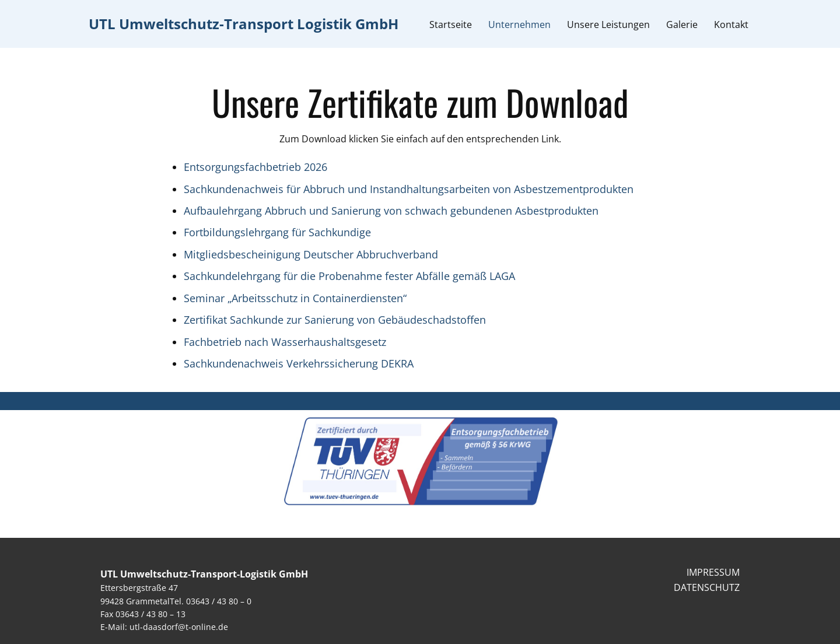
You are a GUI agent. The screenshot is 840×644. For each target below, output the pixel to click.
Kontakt (731, 24)
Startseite (451, 24)
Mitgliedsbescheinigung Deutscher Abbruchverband (311, 254)
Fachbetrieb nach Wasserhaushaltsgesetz (285, 342)
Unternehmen (519, 24)
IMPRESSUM (713, 572)
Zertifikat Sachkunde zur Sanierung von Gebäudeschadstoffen (335, 320)
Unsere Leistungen (608, 24)
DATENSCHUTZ (707, 587)
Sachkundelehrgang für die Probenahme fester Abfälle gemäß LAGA (349, 276)
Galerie (682, 24)
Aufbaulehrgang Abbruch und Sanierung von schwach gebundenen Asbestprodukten (391, 211)
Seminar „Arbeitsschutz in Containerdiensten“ (295, 298)
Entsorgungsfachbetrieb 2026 (256, 167)
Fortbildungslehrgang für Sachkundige (277, 232)
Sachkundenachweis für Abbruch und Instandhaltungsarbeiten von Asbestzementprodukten (409, 189)
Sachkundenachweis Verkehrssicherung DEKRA (299, 363)
